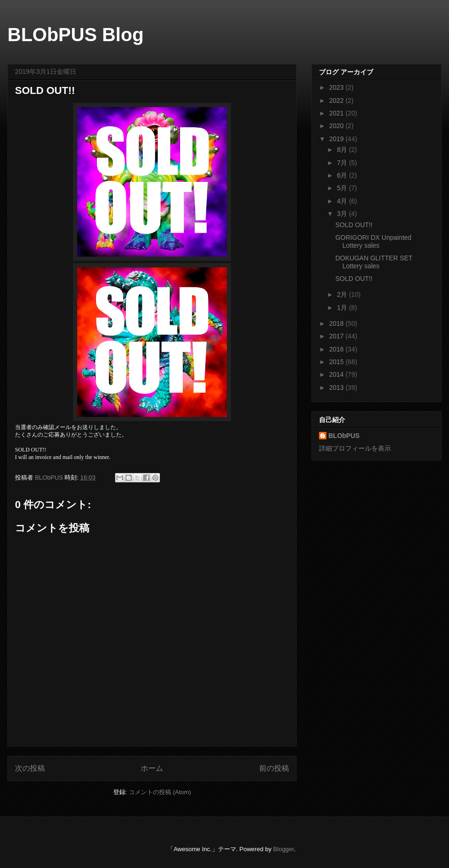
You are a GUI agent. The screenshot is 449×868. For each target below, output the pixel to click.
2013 (337, 387)
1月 (343, 308)
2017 (337, 336)
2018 (337, 323)
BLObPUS (344, 436)
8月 (343, 150)
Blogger (283, 849)
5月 (343, 188)
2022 (337, 100)
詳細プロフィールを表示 (355, 448)
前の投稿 (274, 768)
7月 (343, 163)
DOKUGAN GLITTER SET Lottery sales (374, 262)
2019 (337, 139)
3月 (343, 214)
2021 (337, 113)
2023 (337, 87)
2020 (337, 126)
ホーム (152, 768)
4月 (343, 201)
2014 (337, 374)
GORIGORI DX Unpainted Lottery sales (373, 241)
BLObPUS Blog (76, 35)
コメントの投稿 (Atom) (160, 792)
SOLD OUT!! (354, 225)
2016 (337, 349)
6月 (343, 175)
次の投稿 (30, 768)
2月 (343, 294)
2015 (337, 362)
